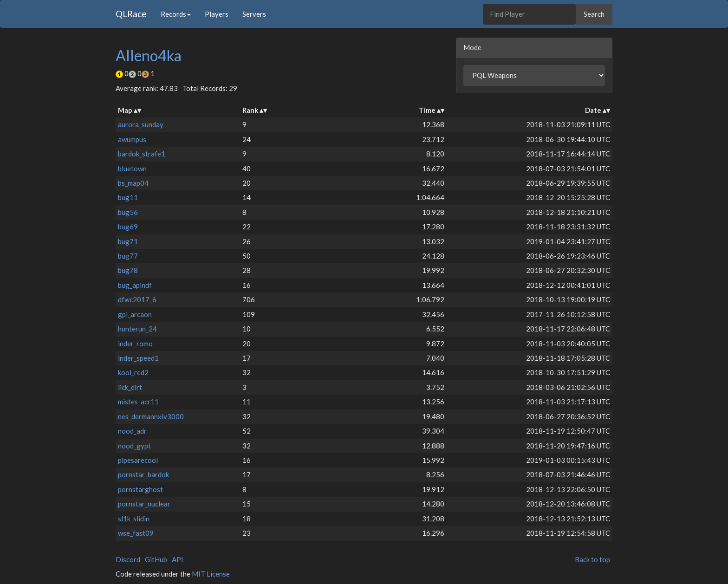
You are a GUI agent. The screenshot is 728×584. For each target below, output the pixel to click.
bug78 (128, 270)
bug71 (128, 241)
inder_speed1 (138, 358)
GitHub (156, 559)
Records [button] (176, 14)
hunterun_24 (137, 329)
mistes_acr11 (138, 402)
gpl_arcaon (135, 314)
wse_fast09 (136, 533)
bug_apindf (135, 285)
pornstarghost (140, 489)
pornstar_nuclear (144, 504)
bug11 (128, 197)
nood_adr (132, 431)
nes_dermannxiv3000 (151, 416)
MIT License (211, 574)
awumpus (132, 139)
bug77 (128, 256)
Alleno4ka (149, 55)
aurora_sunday (141, 124)
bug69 (128, 227)
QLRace (131, 14)
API (178, 559)
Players (217, 14)
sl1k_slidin (134, 519)
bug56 (128, 212)
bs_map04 (133, 183)
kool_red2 (133, 372)
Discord (128, 559)
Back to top (592, 559)
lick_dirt (130, 387)
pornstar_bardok (143, 474)
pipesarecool (138, 460)
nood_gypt (134, 446)
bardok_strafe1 (142, 154)
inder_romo (135, 344)
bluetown (132, 169)
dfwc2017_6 (137, 299)
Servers (254, 14)
